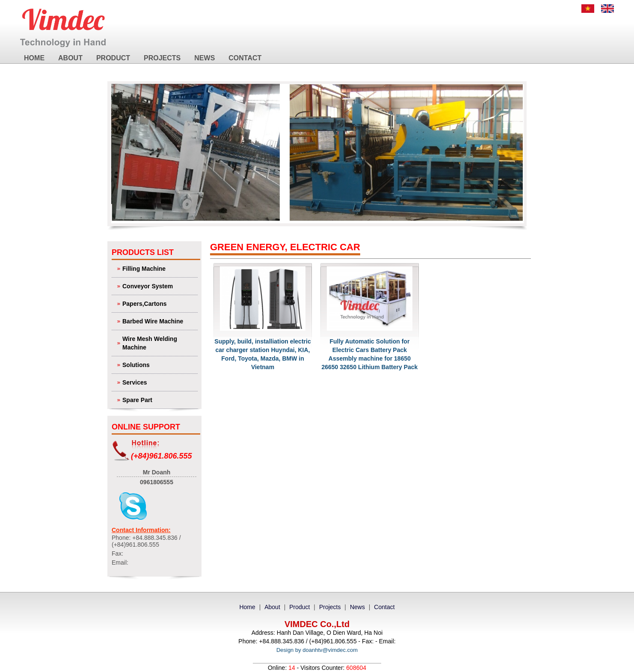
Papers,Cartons (159, 303)
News (204, 58)
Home (34, 58)
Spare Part (159, 399)
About (70, 58)
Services (159, 382)
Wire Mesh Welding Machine (159, 342)
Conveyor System (159, 286)
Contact (245, 58)
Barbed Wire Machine (159, 321)
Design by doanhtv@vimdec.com (317, 650)
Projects (162, 58)
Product (113, 58)
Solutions (159, 364)
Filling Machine (159, 268)
